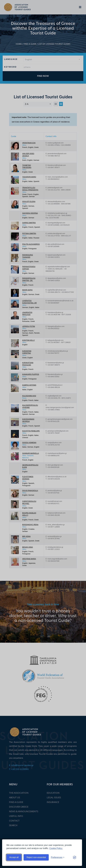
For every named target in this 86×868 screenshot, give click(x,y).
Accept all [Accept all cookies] (14, 857)
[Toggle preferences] (58, 857)
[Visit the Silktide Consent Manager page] (75, 857)
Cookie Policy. (56, 848)
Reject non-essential (36, 857)
